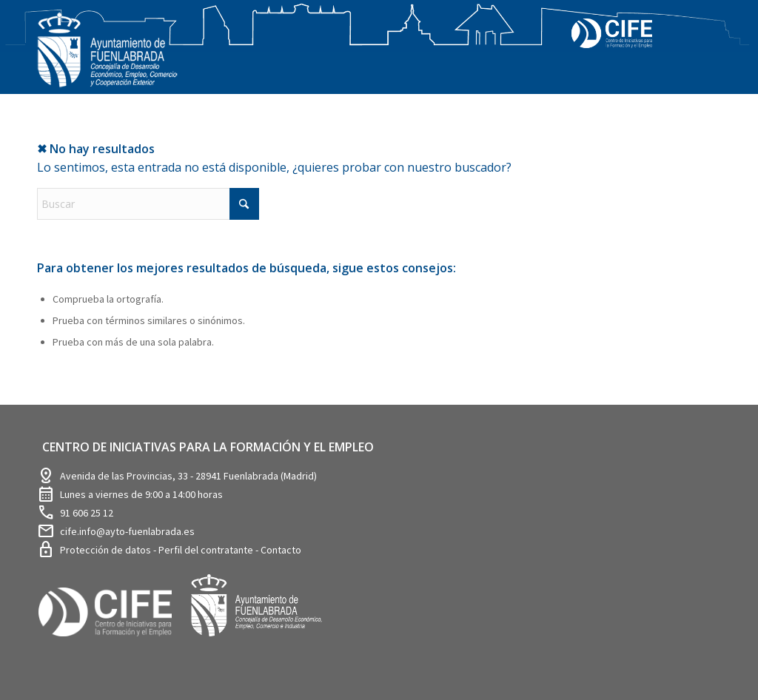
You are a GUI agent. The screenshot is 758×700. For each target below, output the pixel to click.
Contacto (281, 550)
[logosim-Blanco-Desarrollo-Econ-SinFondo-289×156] (107, 59)
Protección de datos (107, 550)
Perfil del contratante (207, 550)
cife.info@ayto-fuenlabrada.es (127, 531)
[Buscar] (148, 204)
